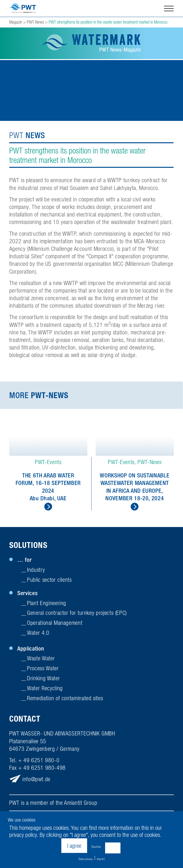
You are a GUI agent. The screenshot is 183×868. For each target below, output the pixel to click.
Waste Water (41, 660)
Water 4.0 (38, 634)
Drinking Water (43, 680)
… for (24, 561)
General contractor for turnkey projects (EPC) (77, 614)
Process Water (43, 670)
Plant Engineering (47, 604)
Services (27, 594)
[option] (48, 465)
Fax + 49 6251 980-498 (37, 769)
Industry (36, 571)
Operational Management (55, 624)
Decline (96, 846)
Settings (113, 846)
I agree (74, 846)
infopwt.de (36, 780)
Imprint (101, 859)
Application (31, 650)
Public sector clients (49, 581)
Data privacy (86, 859)
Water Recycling (45, 689)
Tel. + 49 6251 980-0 (34, 761)
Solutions (28, 547)
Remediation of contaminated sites (65, 699)
